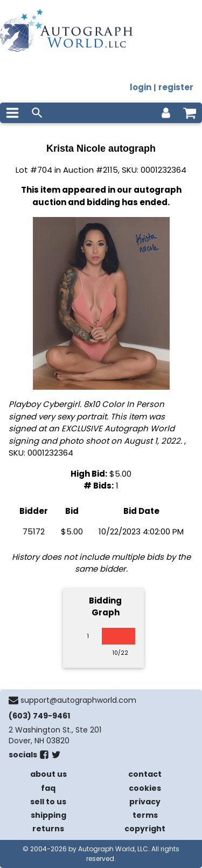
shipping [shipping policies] (48, 815)
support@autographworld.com (78, 700)
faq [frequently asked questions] (48, 788)
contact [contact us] (145, 774)
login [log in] (141, 87)
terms (145, 815)
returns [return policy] (48, 829)
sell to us (48, 802)
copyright (145, 829)
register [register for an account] (176, 87)
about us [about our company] (48, 774)
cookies (145, 788)
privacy (145, 802)
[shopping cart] (190, 113)
